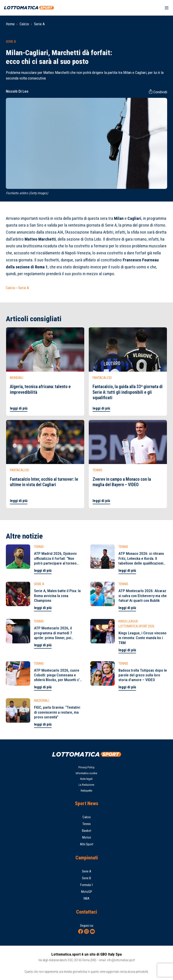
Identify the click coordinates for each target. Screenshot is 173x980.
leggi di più (19, 408)
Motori (87, 837)
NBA (86, 898)
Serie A (39, 24)
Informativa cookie (86, 773)
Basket (87, 831)
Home (10, 24)
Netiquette (86, 791)
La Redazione (86, 785)
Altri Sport (87, 844)
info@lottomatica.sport (121, 960)
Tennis (87, 824)
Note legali (86, 779)
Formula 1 (87, 885)
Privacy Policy (86, 767)
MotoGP (87, 892)
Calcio (24, 24)
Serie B (86, 878)
